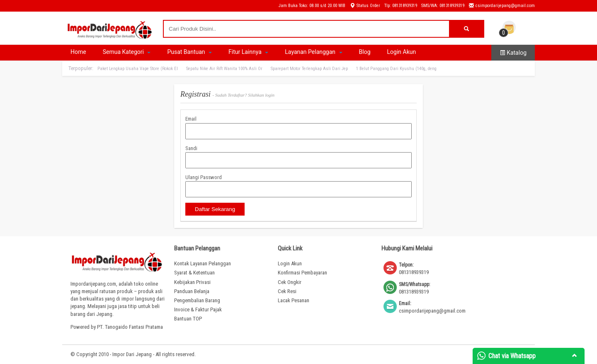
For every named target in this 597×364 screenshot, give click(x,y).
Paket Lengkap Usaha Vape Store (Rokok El (138, 69)
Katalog (513, 53)
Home (78, 52)
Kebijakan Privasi (192, 282)
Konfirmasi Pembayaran (302, 273)
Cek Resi (287, 291)
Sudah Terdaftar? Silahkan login (245, 95)
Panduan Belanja (192, 291)
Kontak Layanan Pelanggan (203, 263)
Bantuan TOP (188, 319)
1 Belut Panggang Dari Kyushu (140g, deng (396, 69)
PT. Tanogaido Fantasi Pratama (130, 327)
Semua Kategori (127, 52)
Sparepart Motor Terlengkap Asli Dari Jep (309, 69)
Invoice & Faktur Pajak (198, 309)
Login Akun (402, 52)
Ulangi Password (204, 177)
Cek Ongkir (290, 282)
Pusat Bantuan (189, 52)
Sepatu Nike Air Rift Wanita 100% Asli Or (224, 69)
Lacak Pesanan (294, 300)
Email (191, 119)
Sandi (191, 148)
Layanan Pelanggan (313, 52)
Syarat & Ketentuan (194, 273)
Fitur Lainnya (248, 52)
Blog (365, 52)
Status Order (365, 6)
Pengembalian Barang (197, 300)
